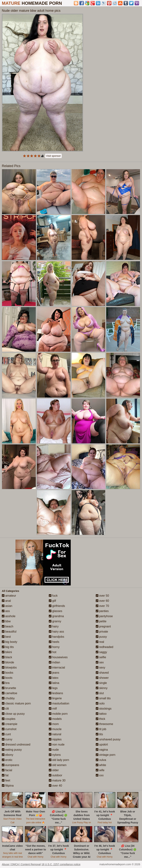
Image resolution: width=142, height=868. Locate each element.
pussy (101, 637)
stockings (104, 709)
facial (7, 770)
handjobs (56, 637)
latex (54, 678)
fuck (53, 596)
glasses (56, 611)
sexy (100, 668)
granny (55, 621)
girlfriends (57, 606)
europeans (10, 765)
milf (53, 709)
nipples (55, 739)
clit (5, 709)
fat (5, 775)
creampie (10, 724)
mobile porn (58, 714)
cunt (6, 734)
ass (6, 611)
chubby (8, 698)
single (101, 683)
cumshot (9, 729)
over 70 (102, 606)
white (101, 765)
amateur (9, 596)
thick (100, 719)
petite (101, 621)
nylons (55, 755)
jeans (54, 673)
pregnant (103, 626)
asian (7, 606)
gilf (52, 601)
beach (8, 626)
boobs (8, 673)
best (6, 637)
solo (100, 703)
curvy (7, 739)
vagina (102, 750)
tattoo (101, 714)
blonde (8, 662)
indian (54, 662)
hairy (54, 626)
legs (53, 688)
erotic (7, 760)
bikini (7, 652)
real (100, 642)
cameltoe (9, 693)
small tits (103, 698)
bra (6, 683)
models (55, 719)
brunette (9, 688)
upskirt (102, 745)
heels (54, 642)
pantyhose (104, 616)
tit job (101, 729)
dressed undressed (16, 745)
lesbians (56, 693)
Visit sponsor (53, 156)
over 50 (102, 596)
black (7, 657)
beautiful (9, 632)
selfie (101, 657)
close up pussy (13, 714)
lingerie (55, 698)
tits (99, 734)
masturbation (59, 703)
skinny (102, 688)
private (102, 632)
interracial (57, 668)
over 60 (102, 601)
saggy (101, 652)
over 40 (55, 786)
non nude (57, 745)
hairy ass (56, 632)
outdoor (56, 775)
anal (6, 601)
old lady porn (59, 760)
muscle (55, 729)
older (54, 770)
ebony (8, 755)
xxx (100, 775)
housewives (58, 657)
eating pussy (12, 750)
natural (55, 734)
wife (100, 770)
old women (58, 765)
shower (102, 678)
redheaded (105, 647)
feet (6, 780)
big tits (8, 647)
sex (100, 662)
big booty (9, 642)
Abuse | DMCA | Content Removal (21, 864)
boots (7, 678)
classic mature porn (16, 703)
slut (100, 693)
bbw (6, 621)
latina (54, 683)
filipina (8, 786)
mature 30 (57, 780)
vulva (101, 760)
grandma (56, 616)
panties (102, 611)
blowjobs (9, 668)
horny (54, 647)
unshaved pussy (108, 739)
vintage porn (106, 755)
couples (9, 719)
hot (53, 652)
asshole (9, 616)
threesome (104, 724)
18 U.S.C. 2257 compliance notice (61, 864)
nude (54, 750)
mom (54, 724)
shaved (102, 673)
